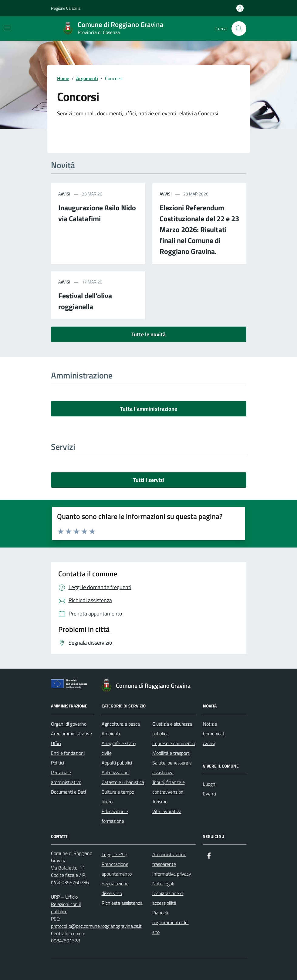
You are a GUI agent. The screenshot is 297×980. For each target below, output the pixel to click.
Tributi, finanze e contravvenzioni (169, 787)
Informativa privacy (172, 874)
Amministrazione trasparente (169, 859)
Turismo (160, 802)
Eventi (209, 794)
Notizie (210, 724)
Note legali (163, 883)
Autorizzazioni (116, 772)
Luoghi (210, 784)
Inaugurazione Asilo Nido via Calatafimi (97, 213)
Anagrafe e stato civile (119, 748)
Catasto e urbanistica (123, 782)
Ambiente (111, 734)
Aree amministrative (71, 734)
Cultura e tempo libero (118, 797)
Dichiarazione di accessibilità (168, 898)
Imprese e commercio (174, 743)
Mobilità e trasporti (171, 753)
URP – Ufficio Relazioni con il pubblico (66, 904)
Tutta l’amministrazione (149, 409)
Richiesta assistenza (122, 903)
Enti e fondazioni (68, 753)
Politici (57, 763)
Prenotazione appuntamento (117, 869)
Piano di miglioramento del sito (170, 922)
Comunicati (214, 734)
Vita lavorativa (167, 811)
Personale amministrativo (66, 777)
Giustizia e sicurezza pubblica (172, 729)
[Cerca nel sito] (239, 29)
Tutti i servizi (149, 480)
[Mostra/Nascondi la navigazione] (7, 28)
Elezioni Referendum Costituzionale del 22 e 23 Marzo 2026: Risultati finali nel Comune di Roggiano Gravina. (199, 229)
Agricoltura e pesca (121, 724)
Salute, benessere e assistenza (172, 768)
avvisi (64, 194)
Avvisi (209, 743)
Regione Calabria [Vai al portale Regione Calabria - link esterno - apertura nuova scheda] (66, 8)
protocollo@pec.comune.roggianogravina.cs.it (96, 926)
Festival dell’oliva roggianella (85, 301)
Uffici (56, 743)
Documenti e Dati (68, 792)
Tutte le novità (148, 334)
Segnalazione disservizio (115, 888)
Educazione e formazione (115, 816)
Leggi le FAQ (114, 854)
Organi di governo (69, 724)
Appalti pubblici (117, 763)
